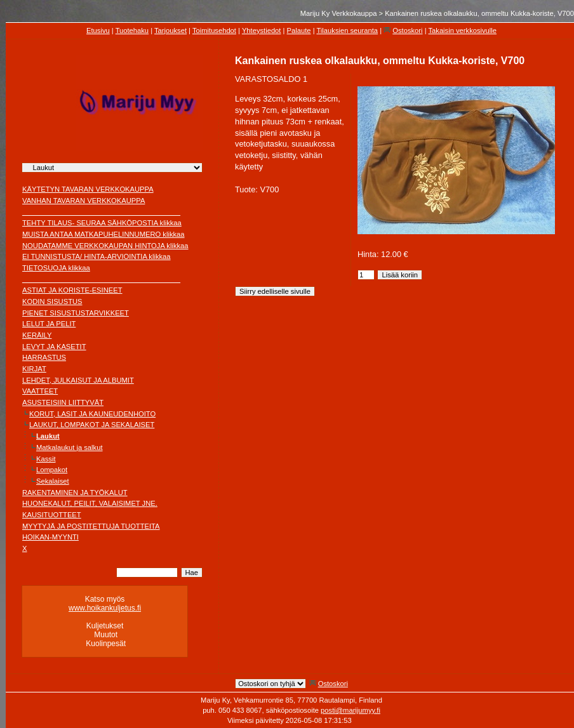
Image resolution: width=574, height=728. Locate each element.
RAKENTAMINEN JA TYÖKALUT (75, 493)
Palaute (299, 30)
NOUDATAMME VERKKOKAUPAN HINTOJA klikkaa (105, 246)
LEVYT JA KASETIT (54, 347)
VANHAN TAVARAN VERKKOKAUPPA (83, 201)
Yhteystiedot (262, 30)
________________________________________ (101, 212)
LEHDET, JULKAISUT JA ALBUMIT (78, 380)
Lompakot (52, 470)
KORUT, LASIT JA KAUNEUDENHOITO (92, 414)
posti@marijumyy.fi (350, 710)
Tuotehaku (132, 30)
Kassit (46, 459)
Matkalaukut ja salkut (69, 447)
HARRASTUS (44, 357)
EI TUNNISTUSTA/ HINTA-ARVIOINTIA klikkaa (97, 256)
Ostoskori (407, 30)
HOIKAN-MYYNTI (50, 537)
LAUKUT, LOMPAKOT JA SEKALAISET (92, 425)
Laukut (48, 436)
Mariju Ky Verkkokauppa (339, 13)
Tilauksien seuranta (347, 30)
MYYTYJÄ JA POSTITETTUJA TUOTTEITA (91, 526)
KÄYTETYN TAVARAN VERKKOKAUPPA (88, 189)
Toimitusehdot (214, 30)
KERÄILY (37, 335)
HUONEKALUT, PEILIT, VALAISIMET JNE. (90, 503)
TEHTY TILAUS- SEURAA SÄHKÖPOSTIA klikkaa (102, 223)
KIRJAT (34, 369)
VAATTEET (40, 391)
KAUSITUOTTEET (52, 515)
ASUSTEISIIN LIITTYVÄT (63, 402)
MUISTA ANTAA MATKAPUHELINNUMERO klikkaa (103, 234)
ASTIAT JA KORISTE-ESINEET (72, 290)
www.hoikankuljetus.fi (105, 608)
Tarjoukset (170, 30)
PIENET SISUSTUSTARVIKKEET (76, 313)
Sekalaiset (53, 481)
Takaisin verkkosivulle (462, 30)
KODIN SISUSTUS (52, 301)
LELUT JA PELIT (49, 324)
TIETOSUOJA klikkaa (56, 268)
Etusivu (98, 30)
